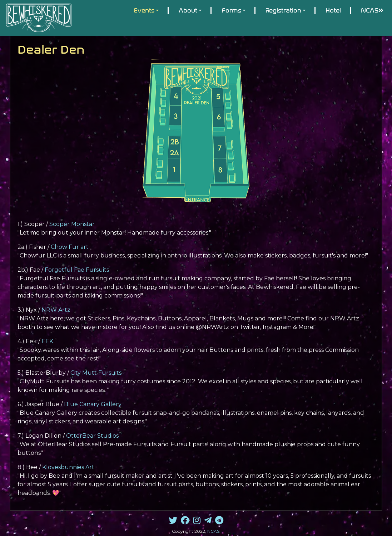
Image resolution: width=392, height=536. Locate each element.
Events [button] (144, 11)
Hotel (333, 11)
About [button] (188, 11)
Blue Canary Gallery (93, 404)
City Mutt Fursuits (96, 373)
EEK (47, 341)
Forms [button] (231, 11)
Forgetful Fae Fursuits (77, 270)
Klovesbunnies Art (68, 467)
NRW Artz (56, 310)
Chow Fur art (70, 247)
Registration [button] (283, 11)
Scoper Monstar (72, 224)
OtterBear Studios (92, 436)
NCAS (372, 11)
